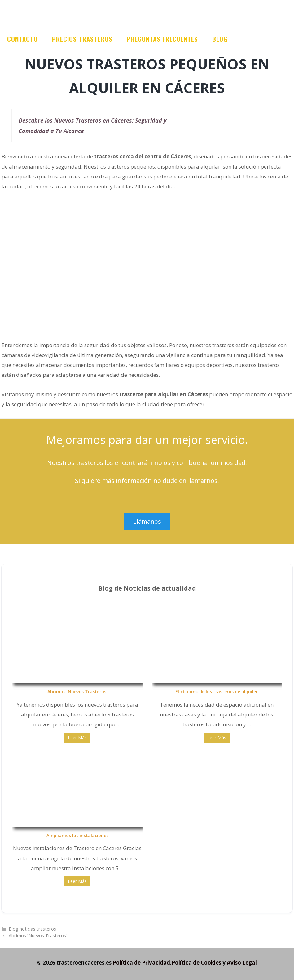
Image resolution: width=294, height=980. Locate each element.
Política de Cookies (196, 963)
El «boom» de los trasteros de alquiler (217, 692)
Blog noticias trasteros (32, 929)
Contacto (22, 39)
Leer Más (77, 738)
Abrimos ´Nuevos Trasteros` (77, 692)
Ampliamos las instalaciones (77, 835)
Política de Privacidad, (142, 963)
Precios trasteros (82, 39)
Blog (220, 39)
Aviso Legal (242, 963)
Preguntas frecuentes (162, 39)
